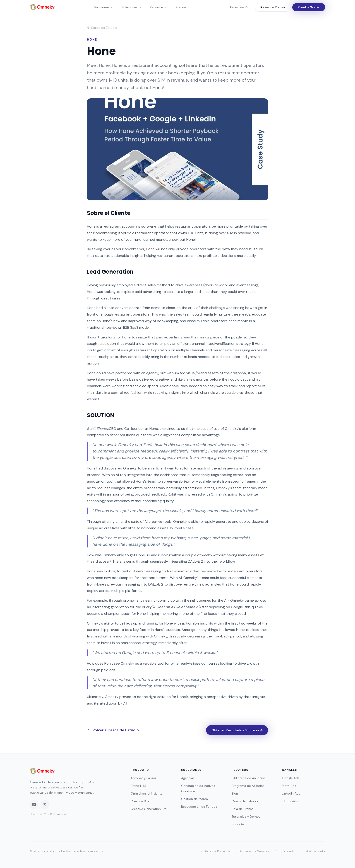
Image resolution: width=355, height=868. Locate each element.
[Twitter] (45, 805)
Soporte (238, 824)
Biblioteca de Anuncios (249, 778)
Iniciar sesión (240, 7)
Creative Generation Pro (149, 809)
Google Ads (291, 778)
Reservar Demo (273, 7)
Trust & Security (313, 851)
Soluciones (132, 7)
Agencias (188, 778)
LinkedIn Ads (291, 793)
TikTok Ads (290, 801)
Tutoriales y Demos (246, 817)
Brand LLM (138, 786)
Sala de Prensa (243, 809)
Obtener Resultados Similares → (237, 730)
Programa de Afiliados (248, 786)
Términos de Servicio (253, 851)
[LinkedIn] (34, 805)
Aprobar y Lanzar (143, 778)
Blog (235, 793)
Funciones (104, 7)
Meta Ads (289, 786)
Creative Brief (141, 801)
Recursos (159, 7)
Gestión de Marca (194, 799)
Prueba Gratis (309, 7)
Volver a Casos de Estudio (113, 730)
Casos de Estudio (102, 28)
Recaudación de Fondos (199, 807)
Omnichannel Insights (146, 793)
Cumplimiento (285, 851)
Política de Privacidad (217, 851)
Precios (181, 7)
